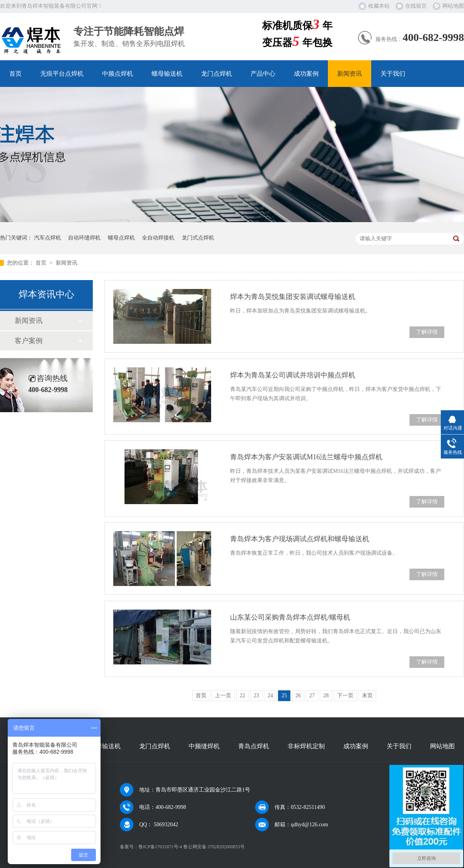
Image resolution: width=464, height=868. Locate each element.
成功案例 (306, 74)
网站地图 (453, 6)
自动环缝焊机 (84, 238)
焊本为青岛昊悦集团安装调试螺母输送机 (293, 297)
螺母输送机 (167, 74)
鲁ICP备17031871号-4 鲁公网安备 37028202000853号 (192, 847)
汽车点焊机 (48, 238)
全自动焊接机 (158, 238)
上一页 (223, 696)
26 (298, 696)
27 (312, 696)
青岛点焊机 (254, 746)
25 (284, 696)
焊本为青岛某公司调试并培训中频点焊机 (293, 375)
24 (270, 696)
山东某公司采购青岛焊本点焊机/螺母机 (290, 617)
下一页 (345, 696)
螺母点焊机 (121, 238)
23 (256, 696)
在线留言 (416, 6)
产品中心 (263, 74)
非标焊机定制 (306, 746)
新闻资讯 (350, 74)
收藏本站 (379, 6)
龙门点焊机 (217, 74)
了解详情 (427, 332)
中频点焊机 (118, 74)
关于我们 (393, 74)
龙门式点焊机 (198, 238)
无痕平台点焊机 (62, 74)
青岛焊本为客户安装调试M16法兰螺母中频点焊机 (306, 457)
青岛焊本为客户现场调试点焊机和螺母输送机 (300, 539)
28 (326, 696)
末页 (367, 696)
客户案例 (29, 341)
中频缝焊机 (204, 746)
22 (242, 696)
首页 (15, 74)
